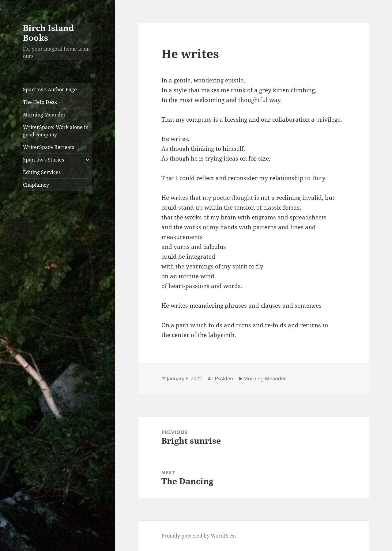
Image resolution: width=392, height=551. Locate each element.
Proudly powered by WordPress (199, 536)
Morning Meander (44, 115)
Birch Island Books (49, 33)
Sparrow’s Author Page (50, 89)
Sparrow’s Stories (43, 160)
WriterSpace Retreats (49, 147)
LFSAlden (223, 378)
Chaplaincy (36, 185)
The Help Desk (40, 102)
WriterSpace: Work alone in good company (56, 131)
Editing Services (42, 172)
